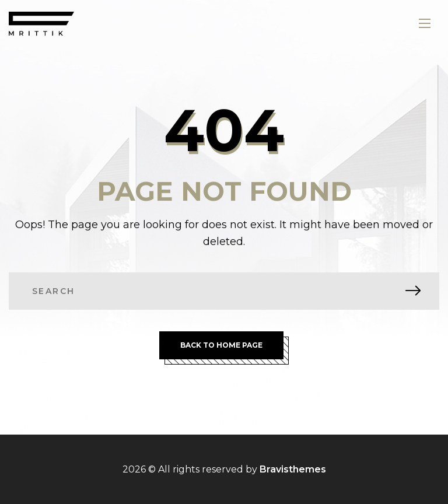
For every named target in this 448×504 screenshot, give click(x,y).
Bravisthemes (293, 469)
